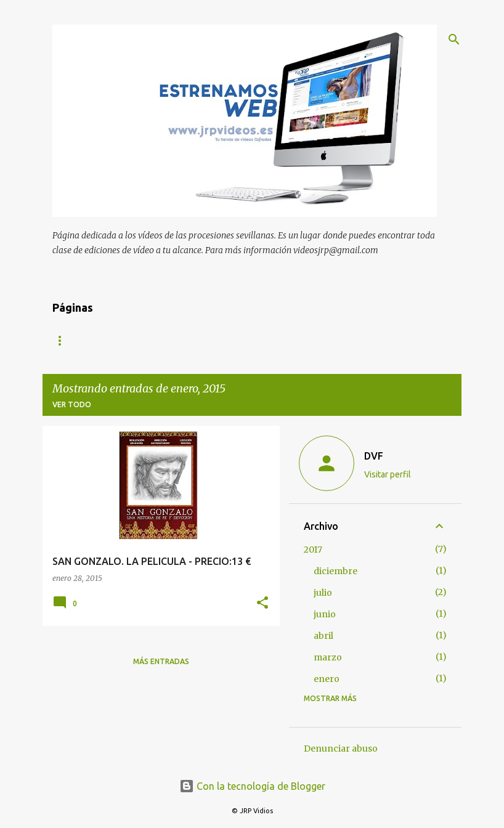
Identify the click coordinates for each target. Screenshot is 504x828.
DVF (374, 456)
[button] (262, 603)
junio (325, 614)
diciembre (335, 571)
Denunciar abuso (341, 749)
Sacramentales (333, 340)
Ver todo (72, 404)
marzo (328, 657)
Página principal (87, 340)
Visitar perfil (388, 474)
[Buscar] (454, 39)
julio (323, 593)
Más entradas (161, 661)
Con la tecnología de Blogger (252, 786)
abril (323, 636)
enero (327, 679)
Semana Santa (180, 340)
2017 (313, 550)
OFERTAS (255, 340)
